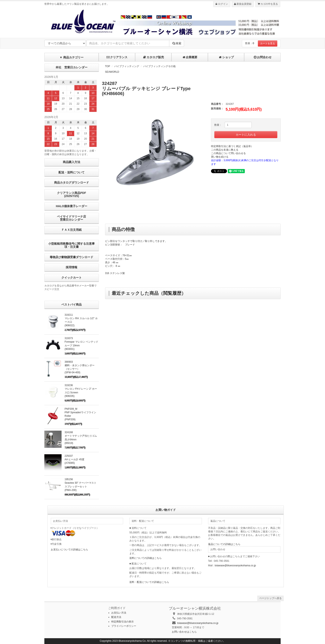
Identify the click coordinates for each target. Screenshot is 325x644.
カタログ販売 (153, 57)
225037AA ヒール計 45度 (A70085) (75, 459)
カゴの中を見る (268, 4)
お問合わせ (262, 57)
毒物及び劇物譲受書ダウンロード (72, 257)
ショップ (226, 57)
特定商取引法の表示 (122, 622)
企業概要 (190, 57)
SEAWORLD (112, 72)
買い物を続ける (220, 157)
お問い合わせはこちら (184, 632)
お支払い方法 (119, 613)
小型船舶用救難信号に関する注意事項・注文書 (72, 245)
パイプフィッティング (127, 66)
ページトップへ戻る (270, 598)
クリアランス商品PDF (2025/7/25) (72, 194)
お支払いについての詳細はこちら (69, 550)
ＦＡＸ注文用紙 (72, 230)
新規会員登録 (243, 4)
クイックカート (72, 278)
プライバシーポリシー (124, 626)
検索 (177, 43)
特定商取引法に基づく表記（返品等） (232, 146)
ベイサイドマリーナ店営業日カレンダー (72, 218)
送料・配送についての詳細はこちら (149, 582)
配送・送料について (72, 172)
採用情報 (72, 267)
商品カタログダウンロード (72, 182)
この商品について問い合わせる (228, 153)
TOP (108, 66)
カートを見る (268, 43)
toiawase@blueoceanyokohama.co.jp (235, 565)
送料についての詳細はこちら (146, 558)
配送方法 (116, 617)
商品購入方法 (72, 162)
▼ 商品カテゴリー (72, 57)
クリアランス (117, 57)
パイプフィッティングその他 (159, 66)
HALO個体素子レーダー (72, 206)
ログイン (222, 4)
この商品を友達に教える (225, 150)
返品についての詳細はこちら (224, 544)
